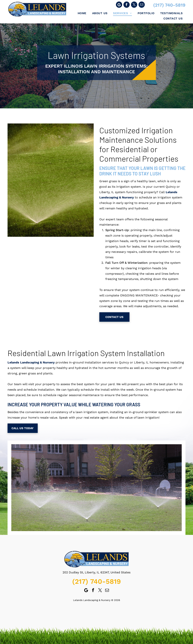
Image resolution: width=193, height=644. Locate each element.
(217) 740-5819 (169, 5)
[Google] (119, 5)
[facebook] (127, 5)
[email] (142, 5)
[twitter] (134, 5)
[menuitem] (82, 13)
